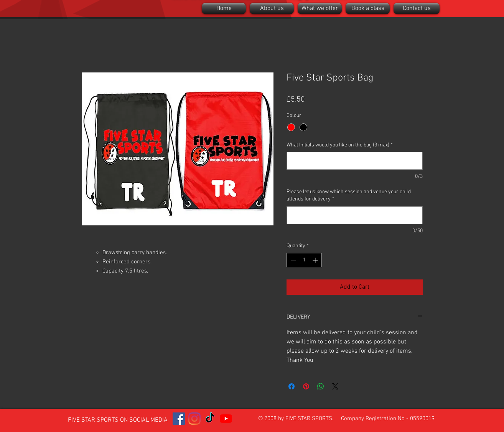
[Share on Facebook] (292, 386)
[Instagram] (194, 419)
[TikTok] (210, 419)
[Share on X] (335, 386)
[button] (272, 8)
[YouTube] (226, 419)
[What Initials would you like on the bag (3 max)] (355, 161)
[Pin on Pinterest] (306, 386)
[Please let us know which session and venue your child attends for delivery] (355, 215)
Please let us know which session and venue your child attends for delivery (349, 196)
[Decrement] (292, 260)
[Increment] (316, 260)
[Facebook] (179, 419)
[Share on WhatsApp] (321, 386)
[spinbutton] (304, 260)
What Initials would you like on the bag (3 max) (340, 145)
